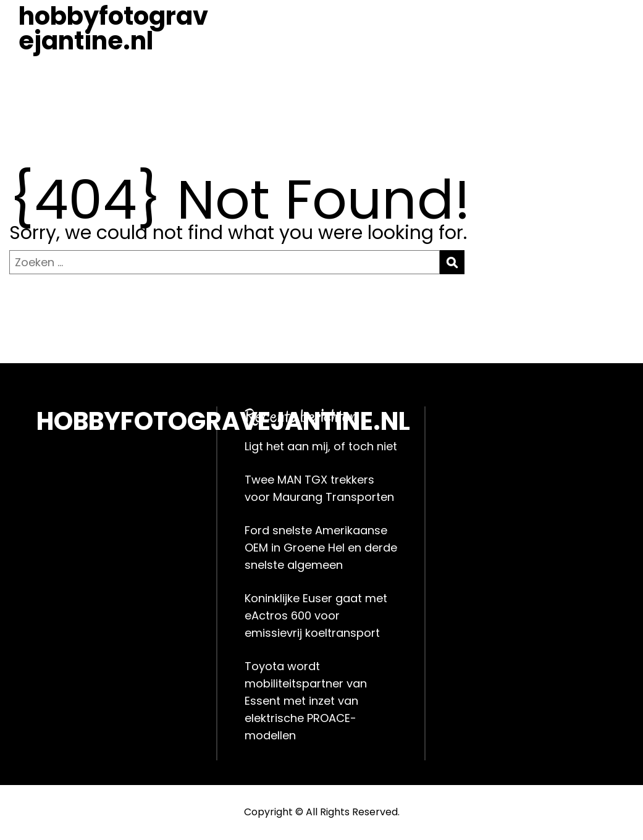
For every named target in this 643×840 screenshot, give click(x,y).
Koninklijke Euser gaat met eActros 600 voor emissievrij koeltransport (316, 615)
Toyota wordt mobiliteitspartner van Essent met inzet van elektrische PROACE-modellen (306, 701)
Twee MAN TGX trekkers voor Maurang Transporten (319, 488)
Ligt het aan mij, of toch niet (321, 446)
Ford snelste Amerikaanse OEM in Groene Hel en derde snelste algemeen (321, 548)
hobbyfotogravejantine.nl (113, 28)
